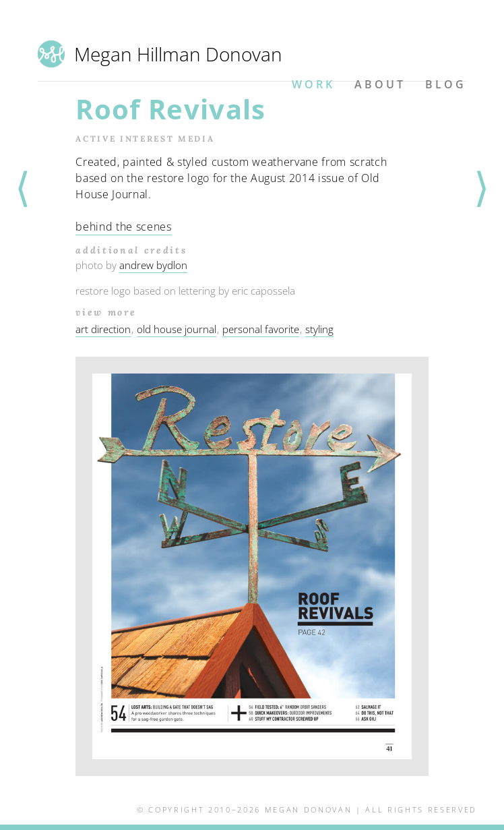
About (380, 84)
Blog (446, 84)
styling (319, 329)
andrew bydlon (153, 265)
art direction (103, 329)
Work (313, 84)
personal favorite (261, 329)
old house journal (177, 329)
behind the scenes (123, 227)
